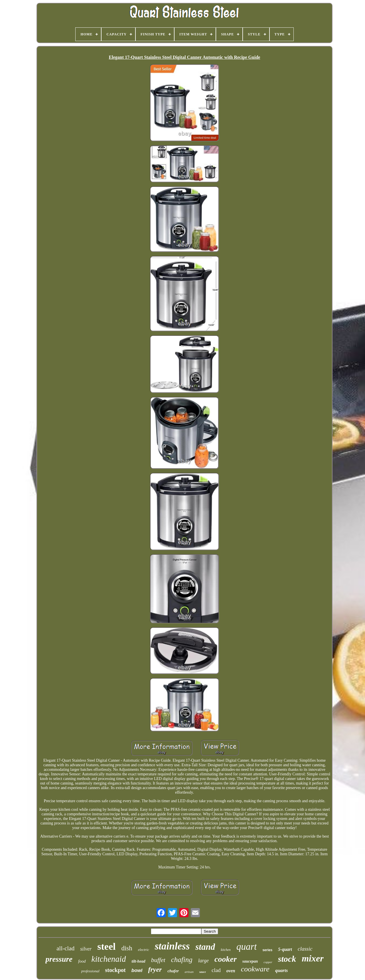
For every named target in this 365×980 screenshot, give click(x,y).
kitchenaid (109, 959)
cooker (226, 959)
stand (205, 947)
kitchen (226, 950)
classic (305, 949)
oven (231, 971)
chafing (182, 960)
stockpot (115, 970)
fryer (155, 969)
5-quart (285, 949)
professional (90, 971)
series (267, 950)
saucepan (250, 961)
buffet (158, 960)
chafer (173, 971)
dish (127, 948)
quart (247, 947)
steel (106, 946)
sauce (203, 972)
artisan (189, 972)
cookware (255, 969)
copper (268, 962)
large (203, 961)
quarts (281, 970)
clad (216, 970)
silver (86, 949)
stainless (172, 946)
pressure (59, 959)
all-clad (65, 948)
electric (144, 950)
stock (287, 959)
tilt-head (138, 961)
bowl (137, 970)
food (82, 961)
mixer (313, 958)
